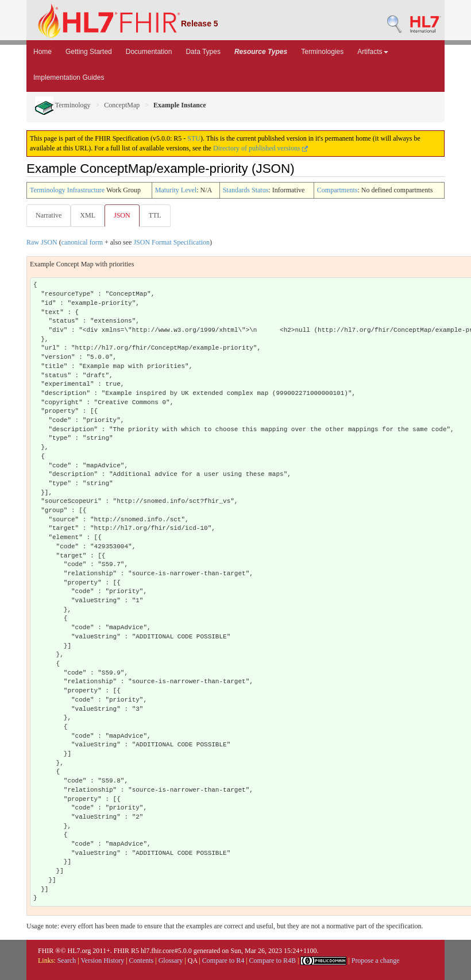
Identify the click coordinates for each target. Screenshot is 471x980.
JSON (122, 215)
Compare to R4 (223, 960)
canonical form (82, 242)
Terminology (63, 105)
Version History (103, 960)
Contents (142, 960)
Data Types (203, 52)
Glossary (171, 960)
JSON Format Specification (171, 242)
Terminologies (322, 52)
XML (88, 215)
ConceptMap (122, 105)
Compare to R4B (273, 960)
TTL (155, 215)
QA (193, 960)
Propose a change (376, 960)
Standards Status (246, 190)
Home (43, 52)
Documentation (149, 52)
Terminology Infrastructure (67, 190)
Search (67, 960)
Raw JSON (42, 242)
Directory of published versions (260, 148)
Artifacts (372, 52)
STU (194, 138)
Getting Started (89, 52)
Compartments (337, 190)
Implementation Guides (69, 78)
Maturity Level (176, 190)
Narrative (49, 215)
